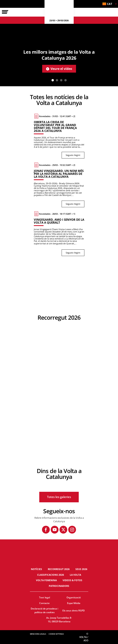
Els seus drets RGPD (74, 611)
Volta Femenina (46, 580)
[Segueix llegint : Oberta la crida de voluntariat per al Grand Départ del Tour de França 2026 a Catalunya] (59, 136)
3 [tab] (61, 80)
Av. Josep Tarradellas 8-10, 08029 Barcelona (59, 620)
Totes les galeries (59, 497)
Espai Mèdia (74, 603)
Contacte (44, 603)
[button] (108, 4)
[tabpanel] (59, 55)
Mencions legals (38, 634)
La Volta (75, 575)
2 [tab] (57, 80)
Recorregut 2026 (59, 569)
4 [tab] (66, 80)
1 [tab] (53, 80)
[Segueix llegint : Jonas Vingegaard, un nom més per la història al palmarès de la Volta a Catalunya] (59, 185)
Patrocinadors (59, 586)
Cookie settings (56, 634)
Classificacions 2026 (51, 575)
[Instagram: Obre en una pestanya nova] (72, 530)
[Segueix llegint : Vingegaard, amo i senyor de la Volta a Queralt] (59, 234)
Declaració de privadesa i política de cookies (44, 610)
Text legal (45, 597)
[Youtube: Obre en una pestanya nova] (55, 530)
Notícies (36, 569)
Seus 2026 (81, 569)
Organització (74, 597)
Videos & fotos (72, 580)
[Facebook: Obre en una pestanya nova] (46, 530)
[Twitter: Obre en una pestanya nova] (63, 530)
